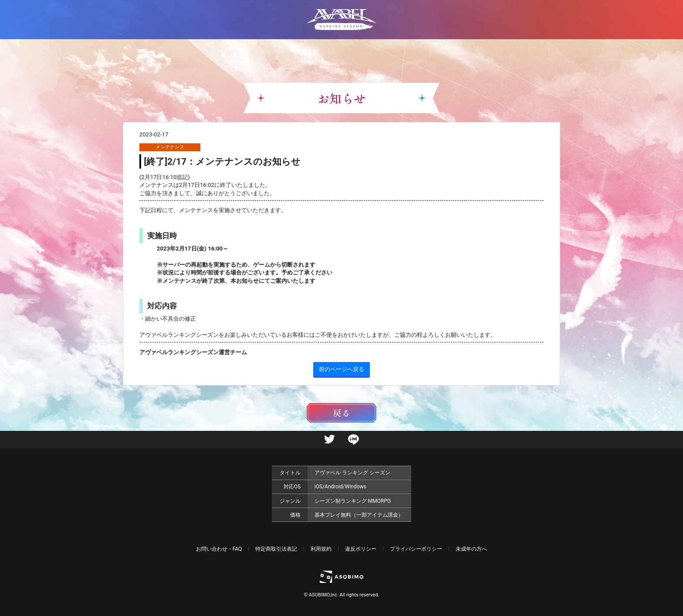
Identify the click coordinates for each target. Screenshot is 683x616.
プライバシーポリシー (416, 549)
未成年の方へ (471, 549)
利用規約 (321, 549)
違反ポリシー (361, 549)
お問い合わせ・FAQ (219, 549)
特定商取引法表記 (276, 549)
